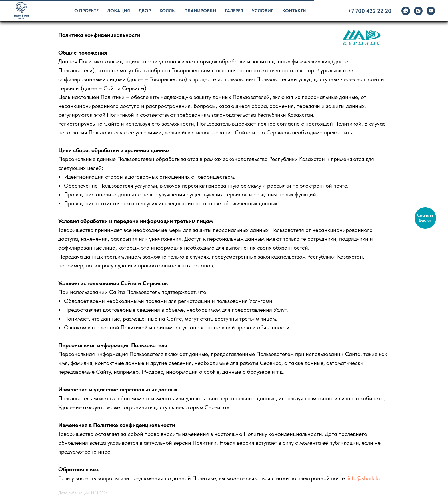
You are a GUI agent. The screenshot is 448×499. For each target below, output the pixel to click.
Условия (263, 11)
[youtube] (431, 11)
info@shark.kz (364, 478)
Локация (119, 11)
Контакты (294, 11)
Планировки (200, 11)
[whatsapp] (406, 11)
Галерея (234, 11)
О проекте (86, 11)
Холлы (168, 11)
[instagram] (418, 11)
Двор (145, 11)
